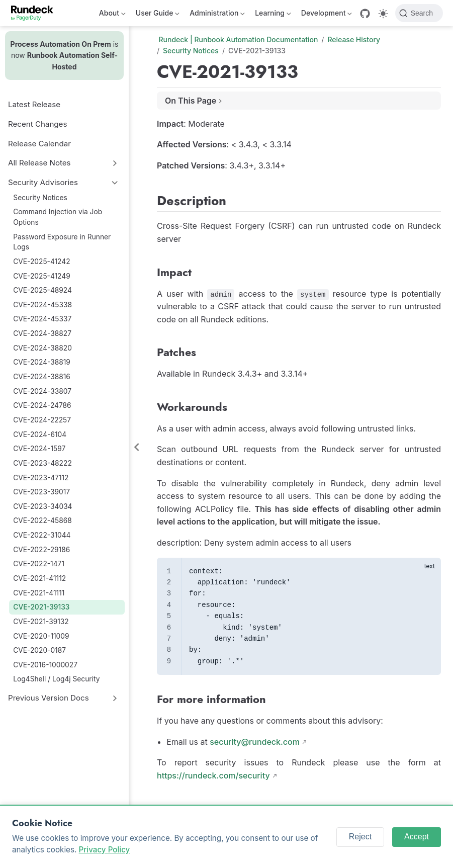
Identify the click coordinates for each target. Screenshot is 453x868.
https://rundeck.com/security (213, 775)
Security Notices (40, 198)
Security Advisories (43, 182)
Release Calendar (39, 144)
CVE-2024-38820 (42, 348)
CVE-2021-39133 (41, 607)
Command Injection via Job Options (58, 217)
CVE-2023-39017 (41, 492)
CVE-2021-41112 (39, 578)
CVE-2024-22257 (42, 420)
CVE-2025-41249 (41, 276)
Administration (217, 15)
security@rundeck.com (255, 742)
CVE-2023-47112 (41, 478)
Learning (273, 15)
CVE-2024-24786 (42, 405)
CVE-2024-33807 (42, 391)
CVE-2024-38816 (42, 377)
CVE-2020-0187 (39, 650)
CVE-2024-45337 (42, 319)
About (112, 15)
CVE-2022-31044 (42, 535)
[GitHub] (365, 14)
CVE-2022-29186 (41, 550)
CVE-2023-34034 (42, 506)
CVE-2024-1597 (39, 449)
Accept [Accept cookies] (417, 837)
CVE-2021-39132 (41, 622)
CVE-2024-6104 (40, 435)
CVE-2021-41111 (39, 593)
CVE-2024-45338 (42, 305)
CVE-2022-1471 (39, 564)
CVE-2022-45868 (42, 520)
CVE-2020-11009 (41, 636)
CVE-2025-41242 (41, 262)
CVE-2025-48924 (42, 290)
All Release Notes (39, 163)
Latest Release (34, 104)
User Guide (158, 15)
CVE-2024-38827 (42, 333)
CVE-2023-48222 (42, 463)
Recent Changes (37, 124)
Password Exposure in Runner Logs (62, 242)
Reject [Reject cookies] (360, 837)
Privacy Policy (105, 850)
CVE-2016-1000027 (45, 665)
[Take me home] (35, 13)
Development (327, 15)
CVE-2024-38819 (42, 362)
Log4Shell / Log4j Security (56, 679)
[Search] (419, 13)
